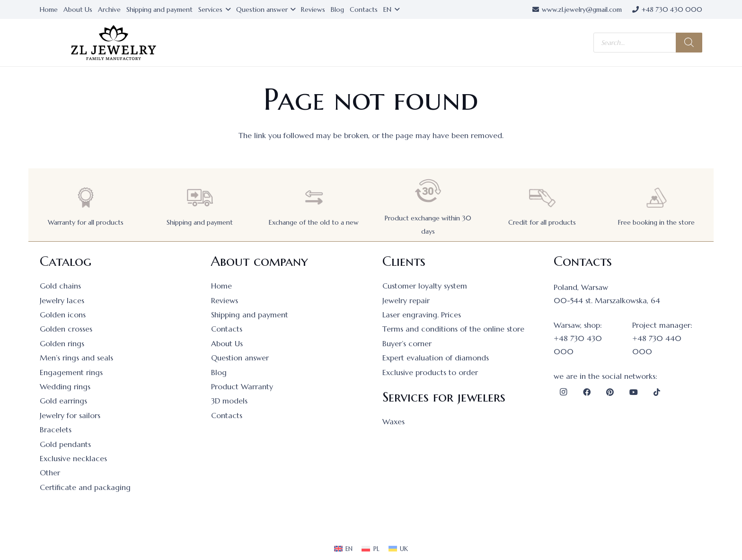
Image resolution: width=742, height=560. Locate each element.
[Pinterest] (610, 392)
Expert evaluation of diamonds (436, 358)
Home (221, 286)
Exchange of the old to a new (314, 222)
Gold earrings (63, 401)
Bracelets (56, 429)
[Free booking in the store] (656, 197)
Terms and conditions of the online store (453, 329)
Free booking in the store (656, 222)
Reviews (225, 300)
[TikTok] (657, 392)
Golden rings (62, 343)
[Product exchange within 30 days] (428, 191)
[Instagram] (563, 392)
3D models (229, 401)
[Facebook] (587, 392)
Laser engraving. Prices (422, 315)
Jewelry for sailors (70, 415)
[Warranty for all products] (86, 197)
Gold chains (60, 286)
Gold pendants (65, 444)
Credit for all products (542, 222)
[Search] (689, 43)
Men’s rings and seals (76, 358)
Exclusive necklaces (73, 458)
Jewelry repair (406, 300)
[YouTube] (634, 392)
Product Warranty (242, 386)
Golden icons (63, 315)
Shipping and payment (200, 222)
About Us (227, 343)
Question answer (240, 358)
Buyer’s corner (407, 343)
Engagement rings (71, 372)
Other (50, 472)
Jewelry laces (62, 300)
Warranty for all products (86, 222)
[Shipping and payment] (200, 197)
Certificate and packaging (85, 487)
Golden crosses (66, 329)
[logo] (114, 43)
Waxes (393, 421)
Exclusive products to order (430, 372)
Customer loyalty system (425, 286)
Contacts (227, 329)
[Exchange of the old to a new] (314, 197)
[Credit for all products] (542, 197)
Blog (219, 372)
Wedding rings (65, 386)
